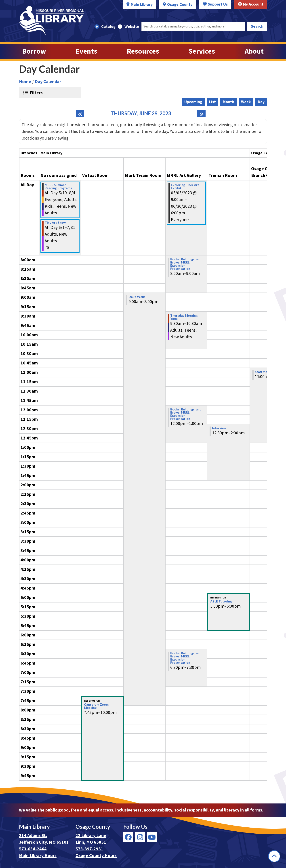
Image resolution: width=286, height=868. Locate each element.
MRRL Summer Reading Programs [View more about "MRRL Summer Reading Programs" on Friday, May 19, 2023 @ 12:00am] (58, 186)
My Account (251, 4)
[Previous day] (80, 113)
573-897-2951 (89, 849)
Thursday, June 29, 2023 (141, 113)
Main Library (142, 5)
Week (246, 102)
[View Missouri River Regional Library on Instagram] (140, 837)
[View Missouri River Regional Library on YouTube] (152, 837)
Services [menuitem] (202, 51)
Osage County (180, 5)
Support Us (215, 4)
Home (25, 82)
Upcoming (193, 102)
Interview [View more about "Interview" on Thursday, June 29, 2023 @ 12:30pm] (219, 428)
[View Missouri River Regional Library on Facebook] (128, 837)
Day (261, 102)
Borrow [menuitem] (34, 51)
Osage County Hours (96, 856)
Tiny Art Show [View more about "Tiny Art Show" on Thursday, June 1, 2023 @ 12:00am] (55, 223)
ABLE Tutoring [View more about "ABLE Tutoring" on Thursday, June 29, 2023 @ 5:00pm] (221, 601)
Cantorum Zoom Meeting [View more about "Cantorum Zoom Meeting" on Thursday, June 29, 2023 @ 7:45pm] (96, 706)
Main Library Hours (38, 856)
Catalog (108, 27)
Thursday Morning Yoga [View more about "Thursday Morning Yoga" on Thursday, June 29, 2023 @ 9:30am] (184, 317)
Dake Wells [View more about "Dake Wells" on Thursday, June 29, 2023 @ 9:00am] (137, 297)
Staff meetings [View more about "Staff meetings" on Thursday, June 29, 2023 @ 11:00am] (266, 372)
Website (132, 27)
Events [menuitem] (86, 51)
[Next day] (201, 113)
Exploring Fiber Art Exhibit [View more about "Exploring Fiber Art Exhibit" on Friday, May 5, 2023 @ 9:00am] (185, 186)
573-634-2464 (33, 849)
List (212, 102)
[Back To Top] (274, 856)
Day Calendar (48, 82)
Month (228, 102)
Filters (36, 93)
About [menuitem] (254, 51)
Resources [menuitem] (143, 51)
